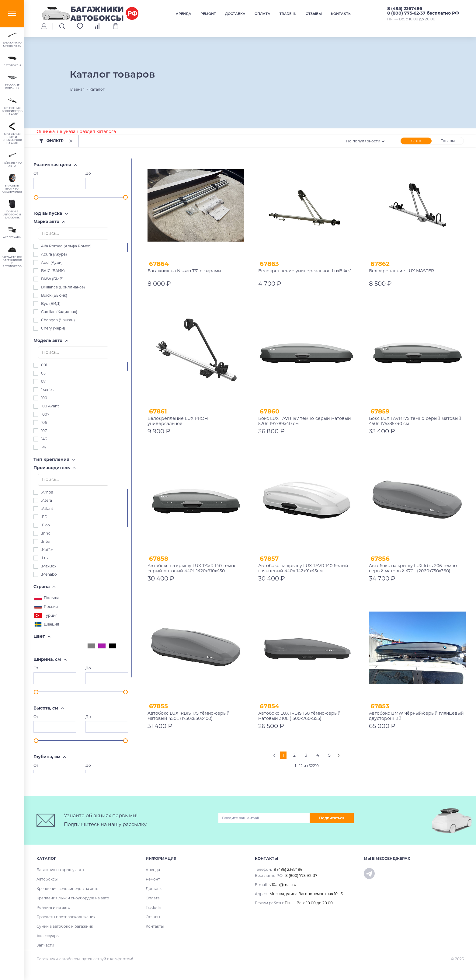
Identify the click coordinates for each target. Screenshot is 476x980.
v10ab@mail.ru (283, 885)
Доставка (235, 14)
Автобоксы (47, 879)
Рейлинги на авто (53, 907)
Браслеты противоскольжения (66, 917)
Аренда (184, 14)
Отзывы (314, 14)
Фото (416, 141)
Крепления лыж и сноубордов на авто (73, 898)
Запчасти (45, 945)
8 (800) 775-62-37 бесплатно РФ (423, 13)
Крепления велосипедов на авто (68, 889)
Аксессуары (48, 936)
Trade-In (288, 14)
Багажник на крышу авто (60, 870)
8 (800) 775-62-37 (301, 875)
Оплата (262, 14)
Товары (448, 141)
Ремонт (208, 14)
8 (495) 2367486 (405, 9)
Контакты (341, 14)
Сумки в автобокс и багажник (65, 926)
